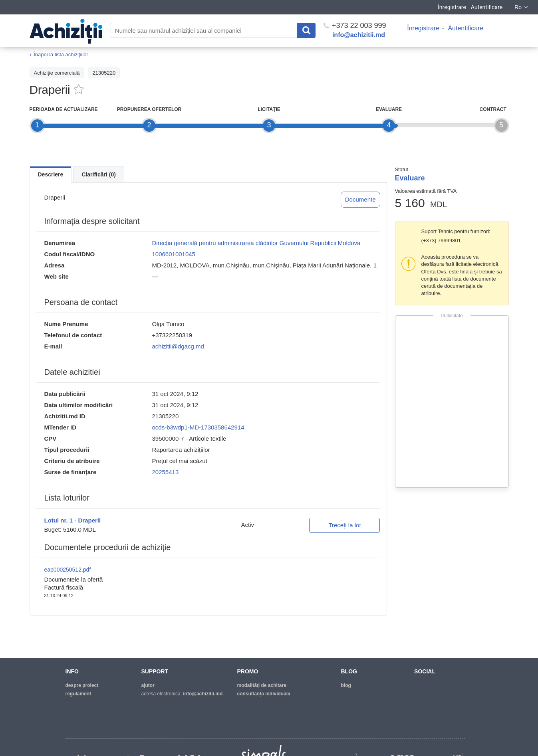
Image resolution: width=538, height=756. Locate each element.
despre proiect (82, 685)
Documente (360, 199)
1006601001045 (174, 254)
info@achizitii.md (359, 35)
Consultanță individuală (264, 694)
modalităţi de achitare (262, 685)
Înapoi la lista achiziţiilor (61, 54)
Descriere (51, 174)
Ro (522, 7)
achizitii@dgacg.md (178, 346)
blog (346, 685)
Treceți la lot (344, 525)
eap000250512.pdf (68, 570)
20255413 (166, 472)
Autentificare (487, 7)
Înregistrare (452, 7)
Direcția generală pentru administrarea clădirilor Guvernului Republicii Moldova (256, 243)
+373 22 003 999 (355, 26)
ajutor (148, 685)
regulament (78, 694)
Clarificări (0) (99, 174)
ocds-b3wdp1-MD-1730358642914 (198, 427)
